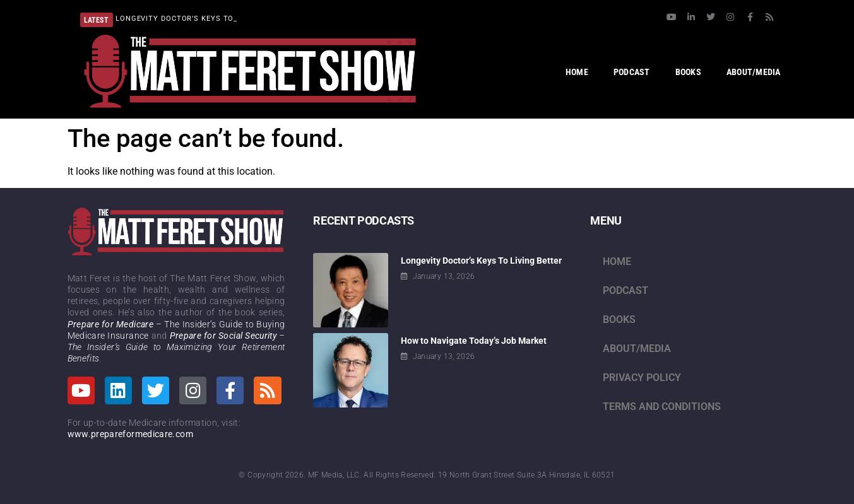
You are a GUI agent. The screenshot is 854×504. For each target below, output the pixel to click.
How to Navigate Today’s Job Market (474, 341)
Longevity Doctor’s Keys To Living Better (481, 261)
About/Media (637, 349)
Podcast (626, 290)
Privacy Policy (642, 378)
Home (617, 261)
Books (619, 319)
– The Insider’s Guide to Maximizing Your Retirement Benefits (176, 347)
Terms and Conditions (662, 407)
